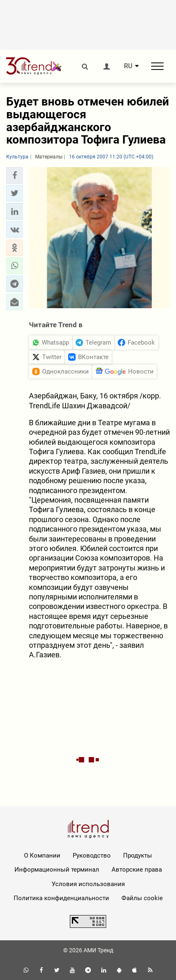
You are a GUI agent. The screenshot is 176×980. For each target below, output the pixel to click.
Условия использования (88, 884)
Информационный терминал (57, 870)
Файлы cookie (142, 898)
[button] (14, 175)
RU (128, 66)
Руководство (92, 855)
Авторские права (137, 870)
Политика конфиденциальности (61, 898)
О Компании (42, 855)
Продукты (138, 855)
